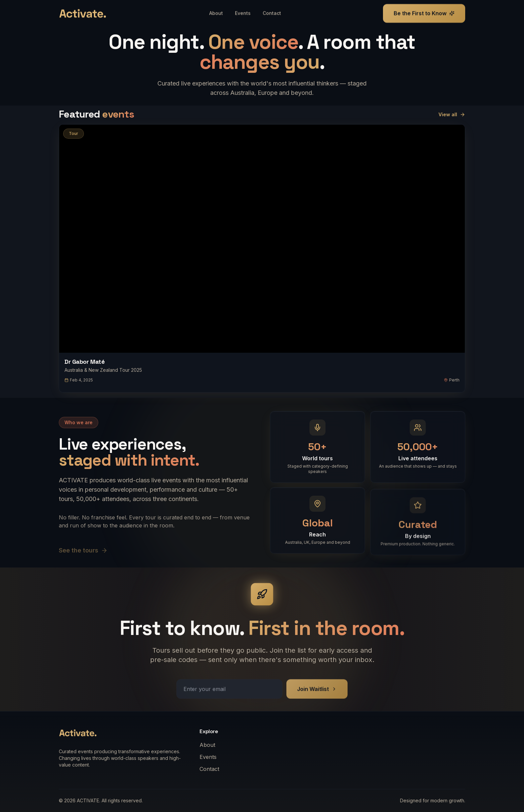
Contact (211, 769)
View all (452, 114)
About (209, 745)
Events (210, 757)
